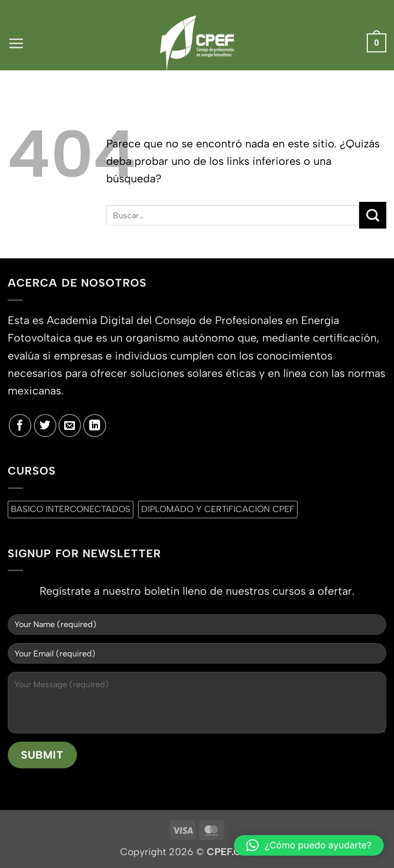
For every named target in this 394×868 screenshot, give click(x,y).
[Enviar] (373, 215)
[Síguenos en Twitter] (45, 425)
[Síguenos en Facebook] (20, 425)
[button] (16, 43)
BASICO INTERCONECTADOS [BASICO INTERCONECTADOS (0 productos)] (71, 509)
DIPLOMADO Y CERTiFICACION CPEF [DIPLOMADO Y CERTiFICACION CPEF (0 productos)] (218, 509)
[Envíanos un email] (70, 425)
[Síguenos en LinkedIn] (94, 425)
